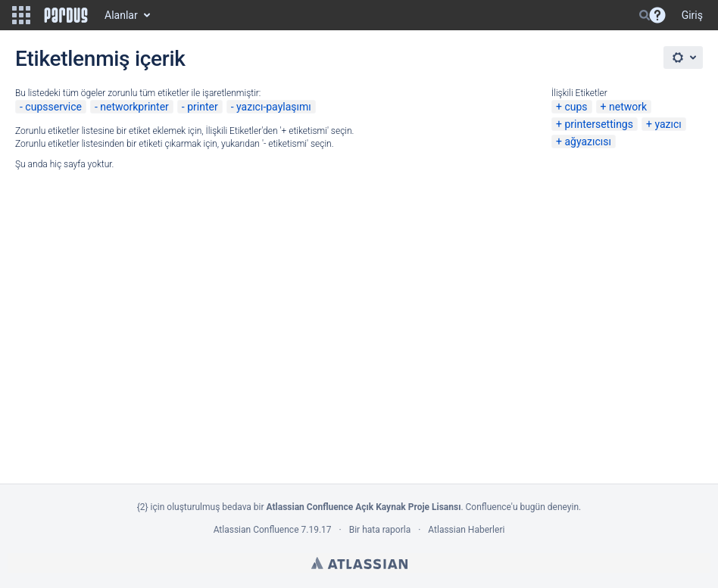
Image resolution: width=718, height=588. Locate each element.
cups (576, 107)
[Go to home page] (66, 15)
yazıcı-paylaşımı (274, 107)
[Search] (645, 15)
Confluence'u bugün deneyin (523, 507)
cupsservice (53, 107)
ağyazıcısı (588, 142)
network (628, 107)
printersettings (599, 124)
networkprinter (134, 107)
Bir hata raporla (380, 530)
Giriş (692, 15)
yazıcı (668, 124)
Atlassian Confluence (256, 530)
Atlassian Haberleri (466, 530)
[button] (21, 15)
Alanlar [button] (121, 15)
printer (203, 107)
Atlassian (359, 563)
